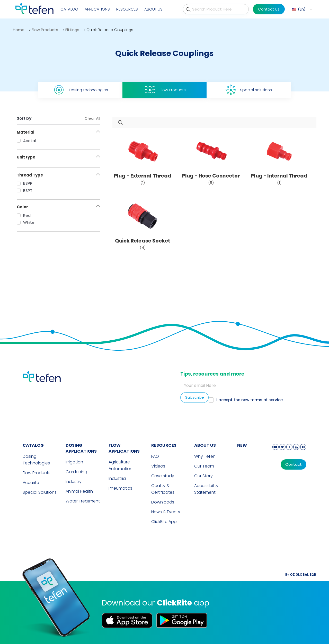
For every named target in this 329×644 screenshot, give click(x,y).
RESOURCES (164, 445)
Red (24, 215)
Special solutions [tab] (249, 90)
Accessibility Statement (206, 489)
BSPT (25, 190)
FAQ (155, 456)
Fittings (72, 30)
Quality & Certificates (163, 489)
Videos (158, 466)
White (26, 222)
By (301, 575)
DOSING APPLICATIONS (81, 448)
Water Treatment (83, 501)
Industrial (118, 478)
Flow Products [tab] (165, 90)
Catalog (69, 9)
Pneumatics (120, 488)
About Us (153, 9)
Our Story (203, 476)
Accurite (31, 483)
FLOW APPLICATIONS (124, 448)
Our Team (204, 466)
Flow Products (45, 30)
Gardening (76, 472)
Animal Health (79, 491)
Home (19, 30)
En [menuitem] (302, 9)
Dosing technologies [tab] (80, 90)
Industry (74, 482)
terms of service (266, 400)
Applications (97, 9)
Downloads (163, 502)
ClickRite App (164, 522)
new (242, 445)
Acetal (26, 141)
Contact (294, 464)
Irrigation (74, 462)
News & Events (166, 512)
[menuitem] (301, 9)
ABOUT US (205, 445)
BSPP (25, 183)
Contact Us (269, 9)
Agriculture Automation (121, 465)
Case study (163, 476)
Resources (127, 9)
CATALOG (33, 445)
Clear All (92, 118)
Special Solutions (40, 492)
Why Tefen (205, 456)
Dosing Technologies (36, 460)
